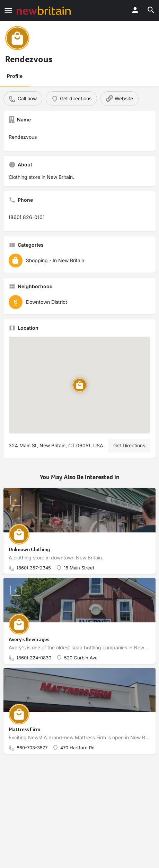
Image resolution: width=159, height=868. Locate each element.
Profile (15, 76)
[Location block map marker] (80, 385)
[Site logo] (45, 11)
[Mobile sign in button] (135, 10)
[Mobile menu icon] (8, 11)
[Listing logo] (17, 38)
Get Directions (129, 445)
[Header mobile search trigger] (151, 10)
